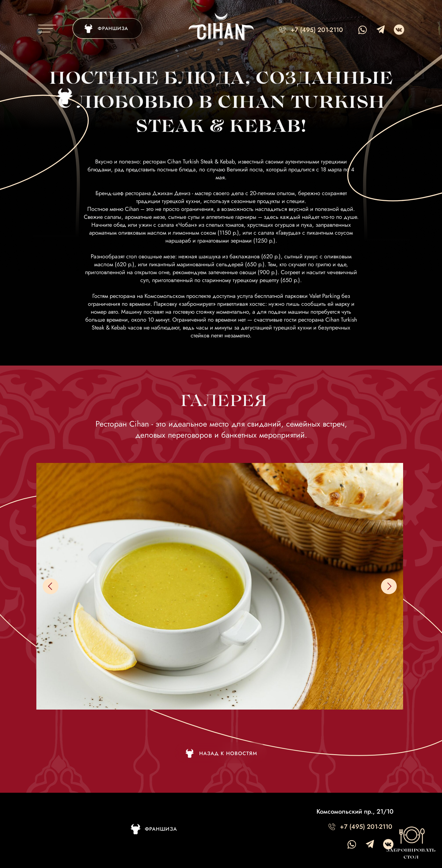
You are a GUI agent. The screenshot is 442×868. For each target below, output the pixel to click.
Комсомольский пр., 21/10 (355, 812)
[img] (107, 28)
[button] (411, 842)
